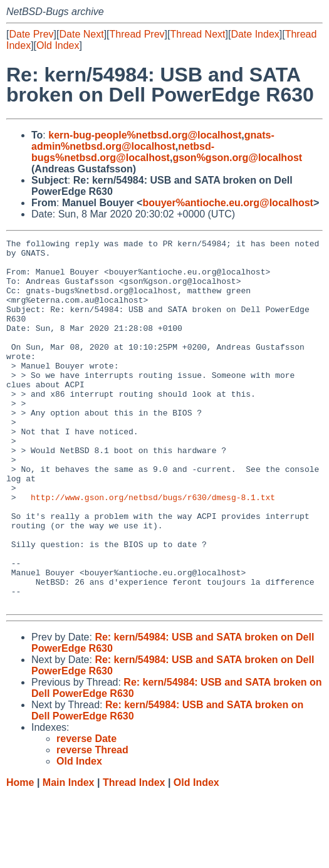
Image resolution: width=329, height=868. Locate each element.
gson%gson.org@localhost (237, 158)
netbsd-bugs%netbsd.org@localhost (123, 152)
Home (20, 856)
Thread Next (197, 34)
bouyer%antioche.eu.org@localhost (228, 203)
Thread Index (134, 856)
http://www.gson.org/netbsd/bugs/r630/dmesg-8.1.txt (153, 550)
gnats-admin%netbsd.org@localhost (153, 141)
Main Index (69, 856)
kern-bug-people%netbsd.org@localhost (145, 135)
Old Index (58, 45)
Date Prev (31, 34)
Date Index (255, 34)
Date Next (81, 34)
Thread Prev (137, 34)
